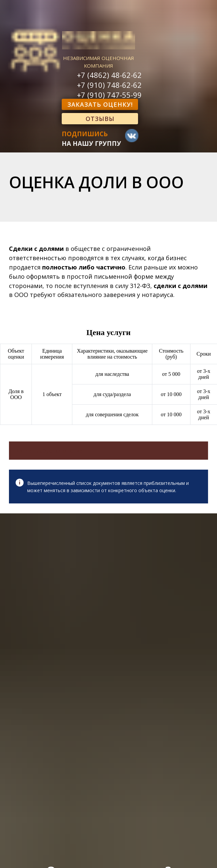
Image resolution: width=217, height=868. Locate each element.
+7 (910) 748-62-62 (109, 85)
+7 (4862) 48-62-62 (109, 75)
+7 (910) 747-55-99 (109, 95)
